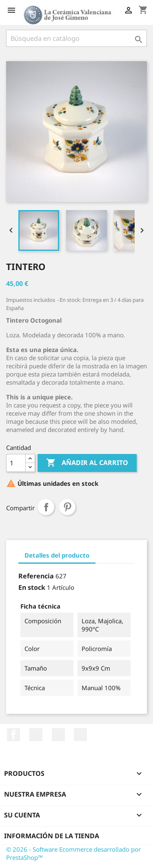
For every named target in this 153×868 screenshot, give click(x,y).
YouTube (36, 735)
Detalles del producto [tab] (57, 555)
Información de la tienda (52, 836)
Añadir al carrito (87, 463)
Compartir (46, 507)
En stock (32, 587)
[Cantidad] (16, 463)
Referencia (36, 576)
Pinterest (67, 507)
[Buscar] (76, 38)
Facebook (13, 735)
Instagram (80, 735)
